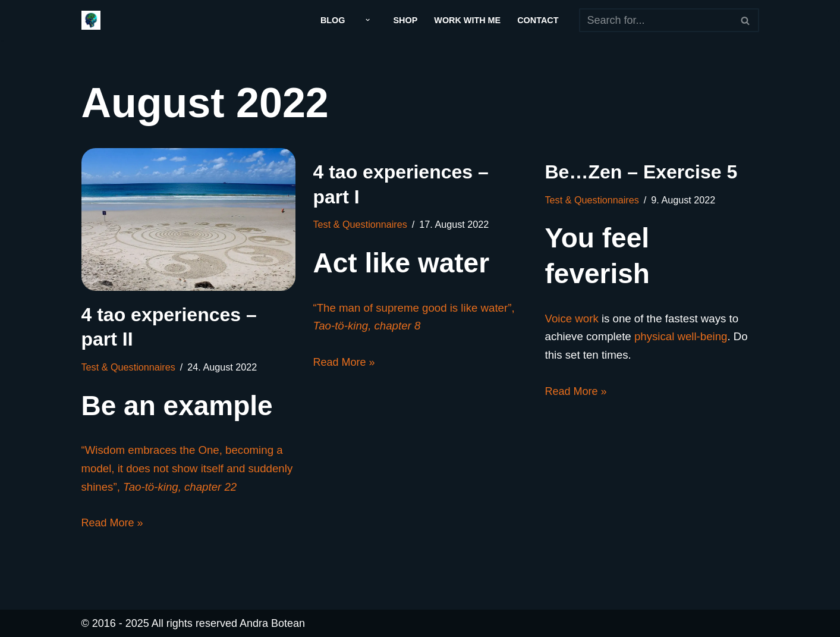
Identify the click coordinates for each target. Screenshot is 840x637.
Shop (406, 20)
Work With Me (467, 20)
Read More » (112, 523)
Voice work (572, 318)
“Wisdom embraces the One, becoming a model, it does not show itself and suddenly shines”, (187, 468)
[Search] (656, 20)
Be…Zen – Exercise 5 (641, 172)
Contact (538, 20)
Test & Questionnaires (128, 367)
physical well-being (681, 336)
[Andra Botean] (91, 20)
